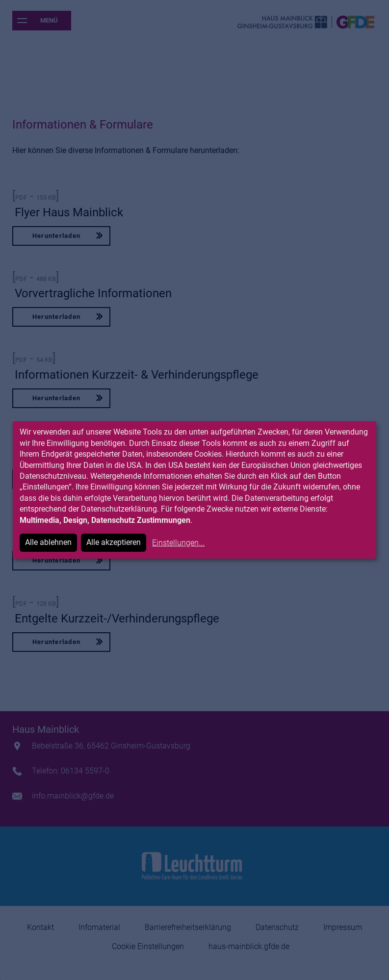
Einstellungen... (178, 543)
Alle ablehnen (48, 542)
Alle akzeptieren (114, 542)
